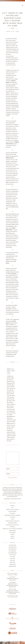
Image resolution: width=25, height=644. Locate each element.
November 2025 (12, 549)
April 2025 (12, 563)
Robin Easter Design (14, 597)
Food (12, 519)
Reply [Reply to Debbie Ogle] (9, 374)
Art (13, 508)
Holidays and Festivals (12, 525)
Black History (13, 511)
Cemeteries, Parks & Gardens (12, 515)
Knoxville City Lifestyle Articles (13, 529)
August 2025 (12, 555)
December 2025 (13, 547)
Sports (13, 538)
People (13, 536)
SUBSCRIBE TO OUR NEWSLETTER (12, 499)
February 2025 (12, 566)
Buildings (12, 513)
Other (17, 31)
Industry (13, 527)
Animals (12, 506)
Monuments (12, 531)
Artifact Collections (12, 509)
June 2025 (12, 559)
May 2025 (13, 561)
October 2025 (12, 551)
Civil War (12, 517)
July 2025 (12, 557)
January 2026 (12, 545)
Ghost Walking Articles (12, 521)
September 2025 (12, 553)
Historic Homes (12, 523)
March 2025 (12, 564)
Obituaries (12, 533)
